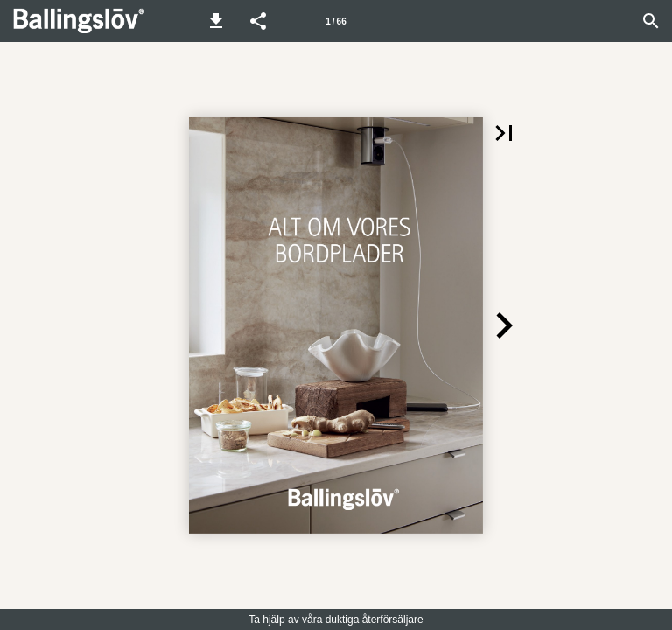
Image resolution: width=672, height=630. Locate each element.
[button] (216, 21)
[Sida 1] (336, 21)
